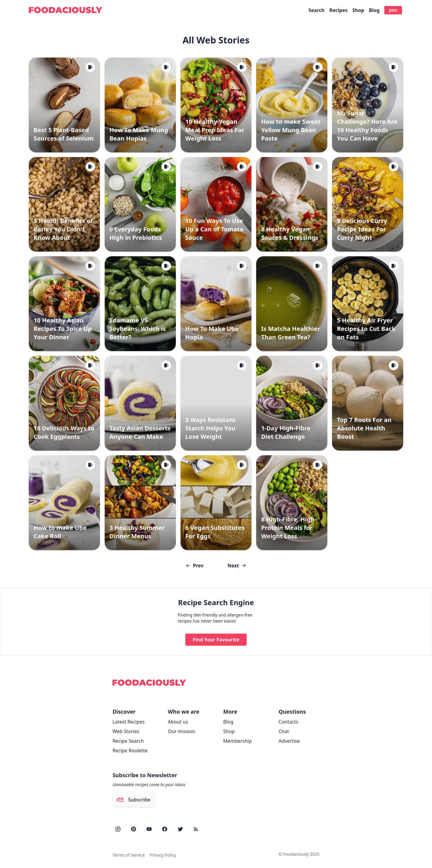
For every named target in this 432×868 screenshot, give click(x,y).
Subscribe (133, 800)
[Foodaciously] (66, 10)
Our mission (181, 731)
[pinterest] (133, 829)
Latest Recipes (129, 722)
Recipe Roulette (130, 751)
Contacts (289, 722)
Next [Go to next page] (237, 566)
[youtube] (149, 829)
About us (178, 722)
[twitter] (180, 829)
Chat (284, 731)
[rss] (196, 829)
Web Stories (126, 731)
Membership (238, 741)
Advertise (289, 741)
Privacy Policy (163, 855)
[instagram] (118, 829)
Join (393, 10)
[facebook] (165, 829)
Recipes (339, 10)
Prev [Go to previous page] (195, 566)
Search (316, 10)
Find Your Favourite (216, 640)
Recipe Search (128, 741)
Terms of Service (129, 855)
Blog (374, 10)
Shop (358, 10)
